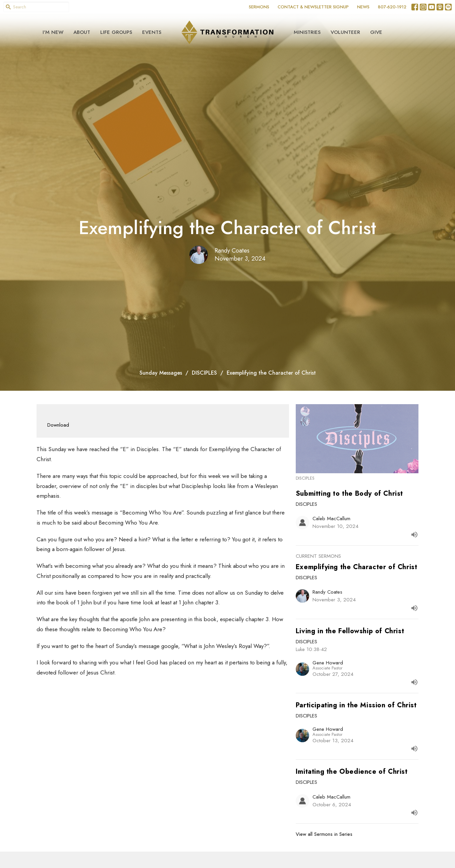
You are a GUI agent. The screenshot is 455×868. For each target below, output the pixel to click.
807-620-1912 (392, 7)
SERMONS (259, 7)
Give (376, 32)
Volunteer (345, 32)
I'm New (53, 32)
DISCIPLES (204, 373)
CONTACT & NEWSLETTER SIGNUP (313, 7)
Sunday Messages (161, 373)
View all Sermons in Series (324, 834)
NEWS (363, 7)
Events (152, 32)
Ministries (307, 32)
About (82, 32)
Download (58, 425)
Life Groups (116, 32)
